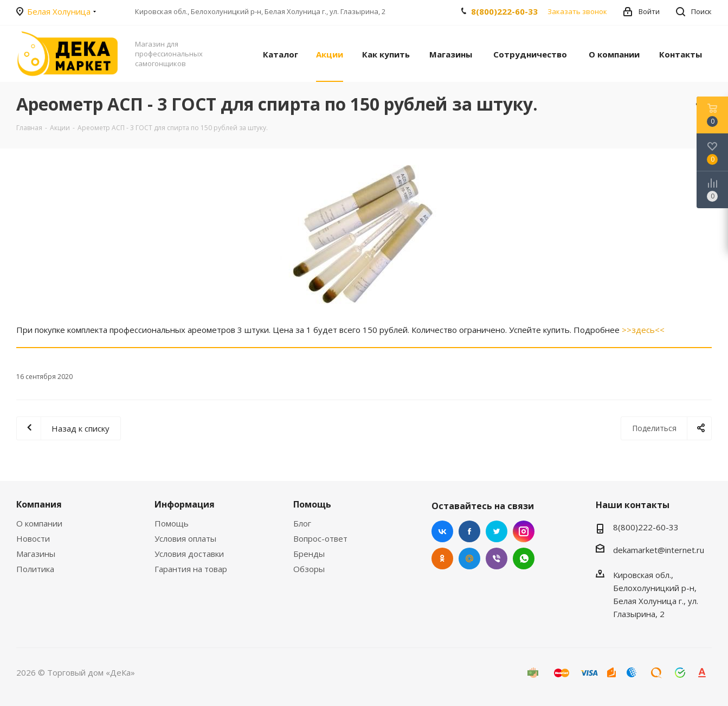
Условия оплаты (185, 538)
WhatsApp (524, 559)
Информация (185, 504)
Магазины (36, 554)
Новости (33, 538)
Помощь (172, 523)
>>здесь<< (643, 330)
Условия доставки (189, 554)
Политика (35, 569)
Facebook (469, 531)
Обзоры (309, 569)
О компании (39, 523)
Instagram (524, 531)
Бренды (309, 554)
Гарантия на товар (191, 569)
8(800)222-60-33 (504, 11)
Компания (39, 504)
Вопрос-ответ (320, 538)
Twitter (497, 531)
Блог (302, 523)
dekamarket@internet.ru (659, 550)
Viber (497, 559)
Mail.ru (469, 559)
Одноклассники (442, 559)
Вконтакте (442, 531)
